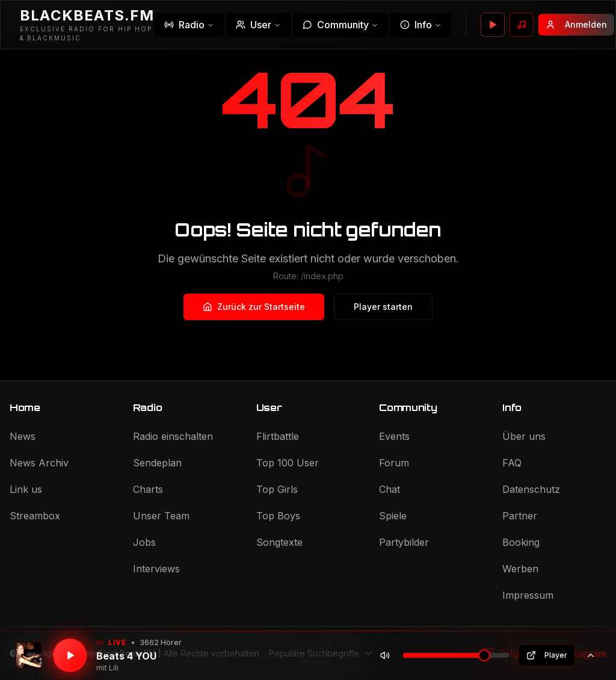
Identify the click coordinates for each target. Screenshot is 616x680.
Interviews (156, 569)
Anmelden (576, 24)
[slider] (484, 655)
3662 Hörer (161, 642)
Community (340, 25)
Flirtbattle (278, 436)
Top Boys (278, 516)
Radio (189, 25)
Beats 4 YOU (126, 656)
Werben (520, 569)
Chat (390, 489)
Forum (394, 463)
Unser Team (161, 516)
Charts (148, 489)
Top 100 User (288, 463)
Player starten (383, 307)
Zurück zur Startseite (254, 307)
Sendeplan (157, 463)
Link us (26, 489)
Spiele (393, 516)
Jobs (144, 542)
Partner (520, 516)
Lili (114, 668)
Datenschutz (531, 489)
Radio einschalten (173, 436)
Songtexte (279, 542)
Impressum (528, 595)
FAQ (512, 463)
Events (394, 436)
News (23, 436)
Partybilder (404, 542)
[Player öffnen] (493, 25)
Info (421, 25)
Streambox (35, 516)
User (258, 25)
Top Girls (277, 489)
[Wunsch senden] (522, 25)
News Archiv (39, 463)
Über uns (524, 436)
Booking (521, 542)
